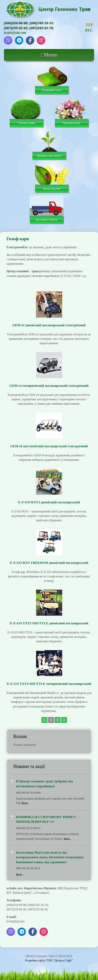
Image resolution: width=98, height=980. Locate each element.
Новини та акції (29, 766)
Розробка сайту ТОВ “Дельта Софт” (49, 960)
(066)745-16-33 (41, 23)
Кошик (20, 736)
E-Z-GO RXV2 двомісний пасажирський (49, 502)
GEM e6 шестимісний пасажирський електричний (49, 446)
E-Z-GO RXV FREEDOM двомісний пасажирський (49, 563)
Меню (49, 55)
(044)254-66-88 (16, 23)
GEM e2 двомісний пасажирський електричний (49, 325)
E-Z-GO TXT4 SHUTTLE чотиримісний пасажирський (49, 684)
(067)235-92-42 (16, 28)
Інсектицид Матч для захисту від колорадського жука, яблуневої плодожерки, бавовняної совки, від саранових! (50, 857)
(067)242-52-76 (41, 28)
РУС (89, 31)
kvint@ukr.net (15, 33)
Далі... (25, 803)
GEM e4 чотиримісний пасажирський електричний (49, 386)
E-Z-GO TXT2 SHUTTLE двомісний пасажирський (49, 623)
